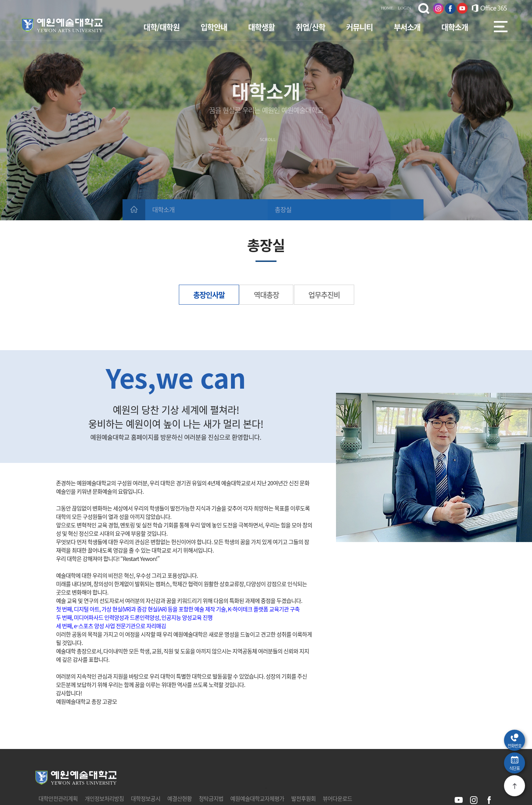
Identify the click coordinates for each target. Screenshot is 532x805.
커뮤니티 (359, 27)
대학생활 (261, 27)
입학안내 (214, 27)
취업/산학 (310, 27)
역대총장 (266, 295)
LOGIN (404, 8)
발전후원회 (303, 798)
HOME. (387, 8)
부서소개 (407, 27)
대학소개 (455, 27)
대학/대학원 (162, 27)
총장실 (283, 210)
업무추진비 (324, 295)
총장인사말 (209, 295)
